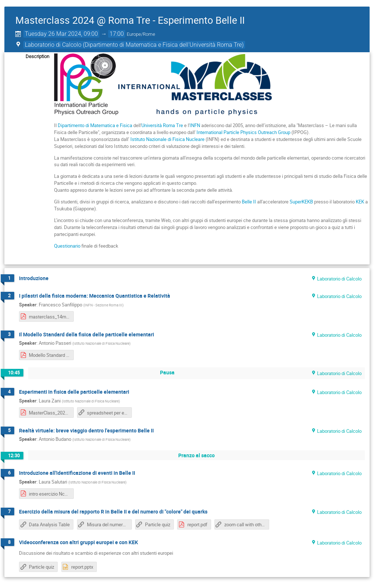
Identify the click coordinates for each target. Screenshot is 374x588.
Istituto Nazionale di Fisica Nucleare (167, 139)
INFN (195, 125)
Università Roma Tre (162, 125)
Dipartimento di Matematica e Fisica (95, 125)
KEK (360, 202)
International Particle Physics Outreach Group (243, 132)
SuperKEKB (301, 202)
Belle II (249, 202)
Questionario (67, 246)
